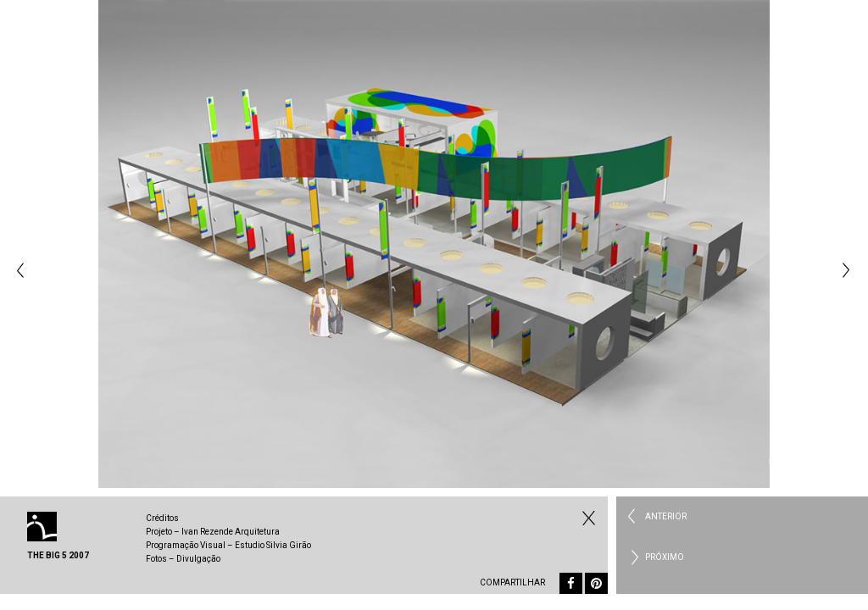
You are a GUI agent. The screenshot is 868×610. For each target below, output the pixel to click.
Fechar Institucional (587, 518)
